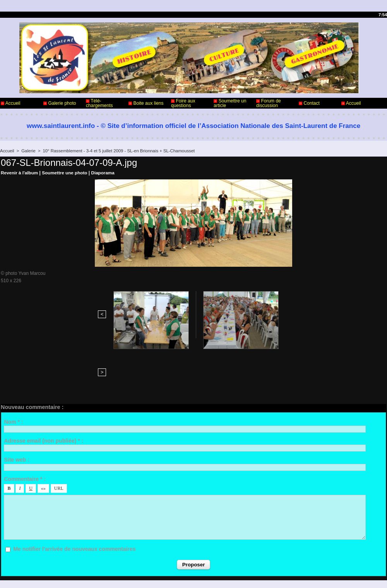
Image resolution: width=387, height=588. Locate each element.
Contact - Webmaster (23, 556)
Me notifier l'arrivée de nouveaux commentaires (74, 492)
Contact (309, 103)
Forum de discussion (269, 103)
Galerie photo (60, 103)
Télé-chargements (99, 103)
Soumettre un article (230, 103)
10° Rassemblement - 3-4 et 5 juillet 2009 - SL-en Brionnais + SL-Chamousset (116, 151)
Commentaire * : (25, 421)
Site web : (16, 402)
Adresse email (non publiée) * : (44, 383)
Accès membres (178, 576)
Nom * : (13, 364)
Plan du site (213, 576)
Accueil (10, 103)
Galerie (28, 151)
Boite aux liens (146, 103)
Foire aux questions (183, 103)
